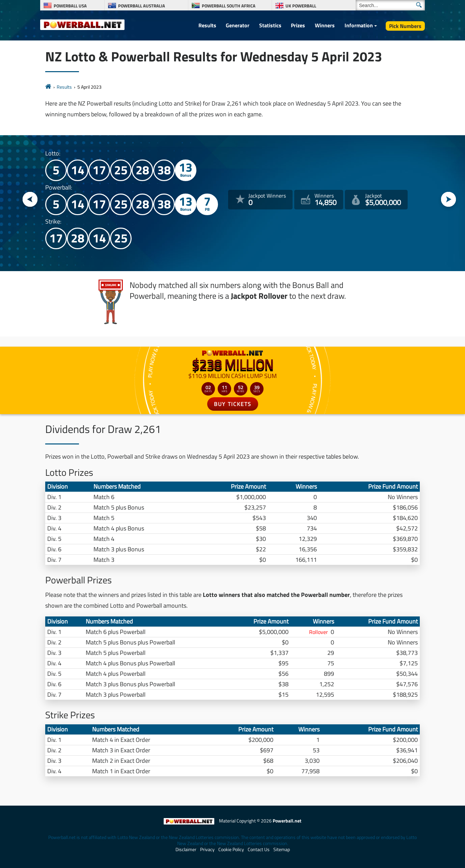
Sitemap (282, 849)
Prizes (298, 25)
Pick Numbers (405, 26)
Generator (238, 25)
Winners (325, 25)
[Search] (390, 5)
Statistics (270, 25)
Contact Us (259, 849)
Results (207, 25)
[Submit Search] (419, 5)
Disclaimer (186, 849)
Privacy (207, 849)
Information (359, 25)
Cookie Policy (231, 849)
